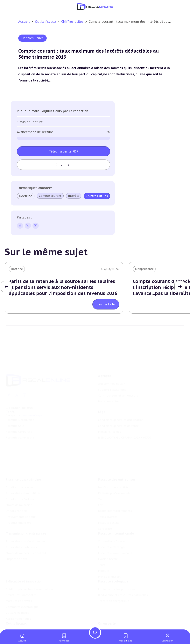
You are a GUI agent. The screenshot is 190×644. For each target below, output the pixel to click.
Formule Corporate (19, 422)
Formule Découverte (20, 410)
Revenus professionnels (114, 475)
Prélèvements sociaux (21, 499)
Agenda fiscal (15, 625)
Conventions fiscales (112, 525)
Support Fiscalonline (112, 375)
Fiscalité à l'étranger (112, 531)
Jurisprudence (144, 269)
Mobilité (104, 555)
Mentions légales (109, 422)
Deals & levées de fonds (114, 625)
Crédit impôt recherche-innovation (29, 575)
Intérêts (74, 196)
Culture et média (18, 599)
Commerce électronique (22, 593)
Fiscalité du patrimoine (23, 461)
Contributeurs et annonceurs (118, 381)
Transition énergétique (114, 587)
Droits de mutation (19, 487)
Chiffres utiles (73, 22)
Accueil (24, 22)
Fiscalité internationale (116, 517)
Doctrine (26, 196)
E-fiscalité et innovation (24, 567)
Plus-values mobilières (21, 531)
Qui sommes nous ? (111, 369)
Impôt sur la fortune (20, 481)
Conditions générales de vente (118, 416)
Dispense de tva (16, 543)
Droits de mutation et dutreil (26, 537)
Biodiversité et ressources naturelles (123, 581)
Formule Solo (15, 416)
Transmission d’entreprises (26, 517)
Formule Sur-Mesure (20, 428)
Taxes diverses (108, 499)
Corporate (105, 511)
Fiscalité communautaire (115, 537)
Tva (100, 481)
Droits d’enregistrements (115, 493)
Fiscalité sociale (109, 504)
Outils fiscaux (46, 22)
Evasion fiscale (108, 543)
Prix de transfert (109, 560)
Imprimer (63, 165)
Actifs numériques (18, 605)
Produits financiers (19, 504)
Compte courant (50, 196)
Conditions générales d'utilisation (121, 410)
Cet (100, 487)
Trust (102, 549)
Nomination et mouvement (117, 619)
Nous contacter (109, 387)
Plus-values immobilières (23, 475)
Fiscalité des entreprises (117, 461)
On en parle (107, 611)
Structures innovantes (21, 581)
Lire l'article (106, 304)
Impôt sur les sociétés (113, 469)
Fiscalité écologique (113, 567)
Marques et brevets (19, 587)
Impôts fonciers (17, 493)
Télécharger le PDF (64, 151)
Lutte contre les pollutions (117, 575)
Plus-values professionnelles (26, 525)
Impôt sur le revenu (19, 469)
